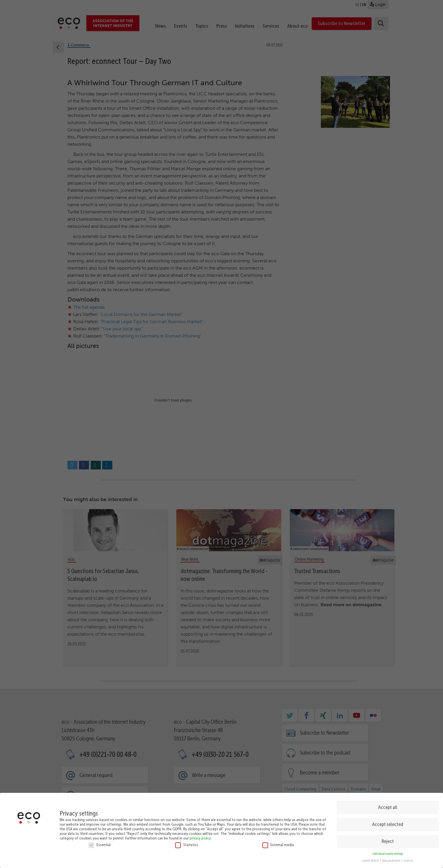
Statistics (187, 845)
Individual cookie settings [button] (388, 854)
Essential (100, 845)
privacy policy (200, 838)
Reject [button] (388, 841)
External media (278, 845)
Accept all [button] (388, 807)
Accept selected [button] (388, 824)
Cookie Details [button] (371, 861)
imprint (408, 861)
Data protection (391, 861)
